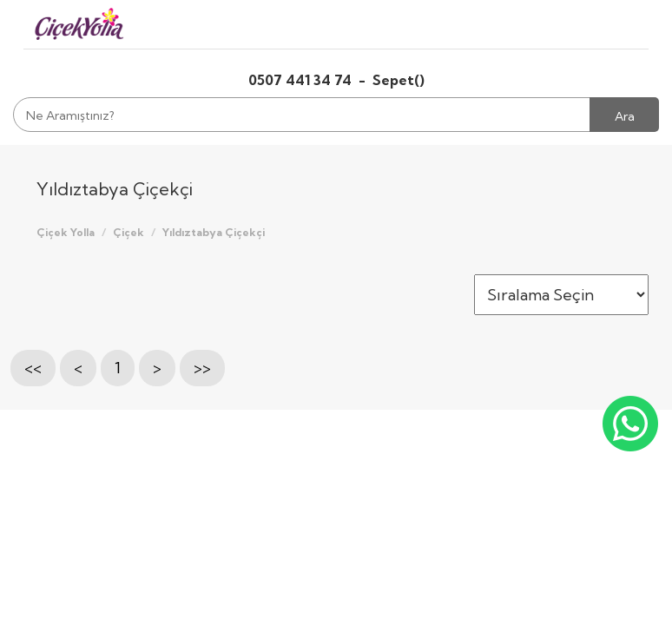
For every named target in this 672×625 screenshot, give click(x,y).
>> (202, 368)
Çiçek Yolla (66, 232)
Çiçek (128, 232)
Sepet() (399, 80)
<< (33, 368)
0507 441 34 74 (302, 80)
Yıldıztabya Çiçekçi (214, 232)
